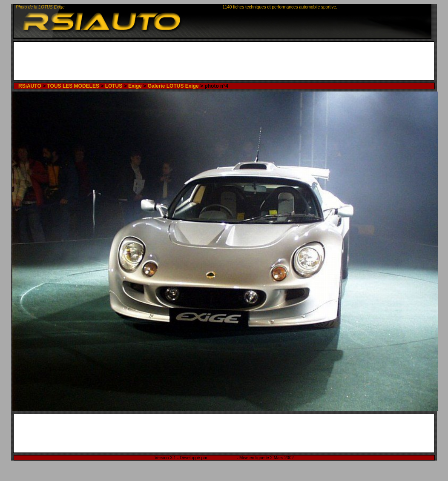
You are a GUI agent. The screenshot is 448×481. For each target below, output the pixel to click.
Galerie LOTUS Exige (173, 86)
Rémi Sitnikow (222, 458)
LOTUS (114, 86)
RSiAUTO (30, 86)
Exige (135, 86)
